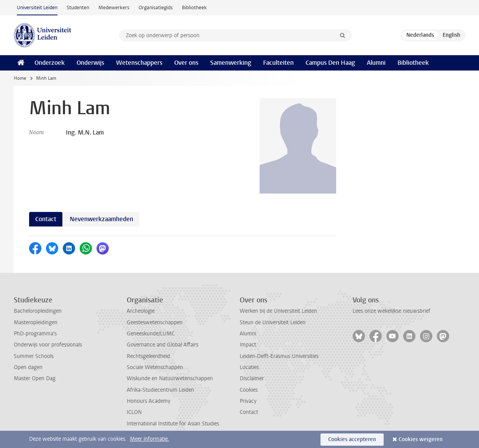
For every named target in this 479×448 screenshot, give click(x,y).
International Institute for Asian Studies (173, 424)
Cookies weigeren (421, 439)
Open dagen (28, 367)
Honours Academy (149, 401)
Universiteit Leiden (37, 7)
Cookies (249, 390)
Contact (249, 412)
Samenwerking (231, 63)
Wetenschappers (139, 63)
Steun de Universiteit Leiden (273, 322)
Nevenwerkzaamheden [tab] (101, 219)
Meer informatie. (150, 439)
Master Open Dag (35, 378)
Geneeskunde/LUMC (151, 334)
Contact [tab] (46, 219)
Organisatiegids (156, 7)
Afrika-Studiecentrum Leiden (160, 390)
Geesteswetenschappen (155, 322)
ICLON (134, 412)
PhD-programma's (35, 334)
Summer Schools (34, 356)
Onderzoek (50, 63)
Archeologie (141, 311)
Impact (248, 345)
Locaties (249, 367)
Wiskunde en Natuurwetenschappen (170, 378)
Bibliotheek (194, 7)
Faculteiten (278, 63)
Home (20, 78)
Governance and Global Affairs (163, 345)
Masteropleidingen (36, 322)
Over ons (186, 63)
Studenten (78, 7)
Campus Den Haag (330, 63)
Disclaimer (252, 378)
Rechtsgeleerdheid (148, 356)
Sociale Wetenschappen (155, 367)
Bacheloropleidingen (38, 311)
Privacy (248, 401)
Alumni (376, 63)
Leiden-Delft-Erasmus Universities (279, 356)
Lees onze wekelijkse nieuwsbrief (392, 311)
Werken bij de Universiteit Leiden (278, 311)
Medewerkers (114, 7)
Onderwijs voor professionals (48, 345)
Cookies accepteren (352, 439)
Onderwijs (90, 63)
